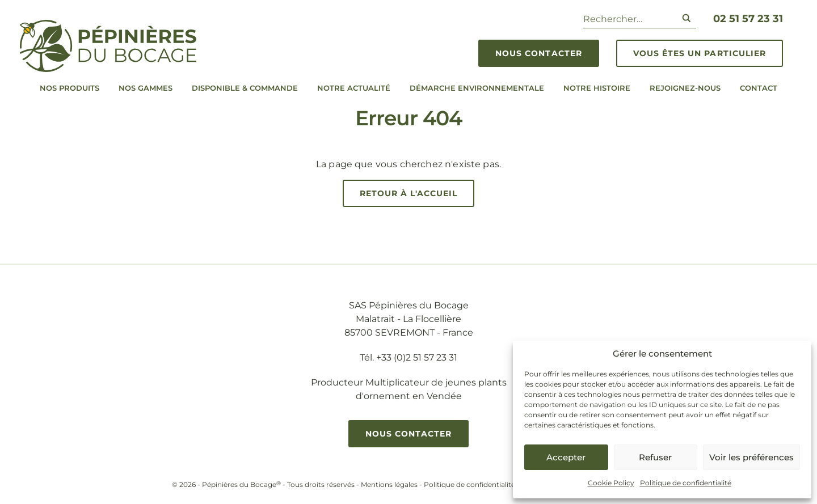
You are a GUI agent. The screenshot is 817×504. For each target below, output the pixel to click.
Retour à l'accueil (409, 193)
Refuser (655, 457)
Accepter (566, 457)
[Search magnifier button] (687, 18)
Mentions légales (389, 484)
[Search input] (628, 18)
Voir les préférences (751, 457)
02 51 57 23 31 (748, 19)
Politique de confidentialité (686, 483)
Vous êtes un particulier (700, 53)
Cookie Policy (611, 483)
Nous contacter (539, 53)
